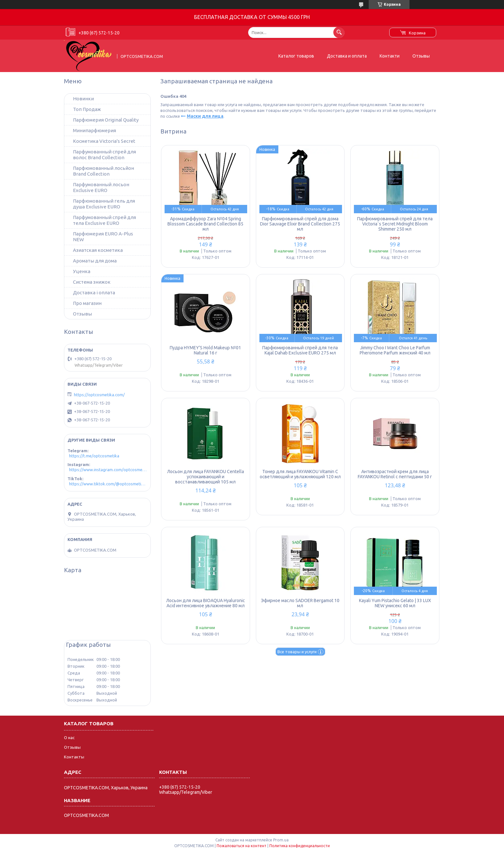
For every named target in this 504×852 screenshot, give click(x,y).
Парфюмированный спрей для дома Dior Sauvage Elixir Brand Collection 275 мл (300, 224)
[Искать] (339, 32)
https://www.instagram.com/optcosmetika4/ (108, 470)
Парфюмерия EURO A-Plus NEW (103, 237)
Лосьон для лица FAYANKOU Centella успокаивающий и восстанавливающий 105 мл (206, 477)
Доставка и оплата (347, 56)
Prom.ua (281, 840)
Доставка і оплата (94, 293)
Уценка (82, 271)
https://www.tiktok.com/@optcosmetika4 (108, 484)
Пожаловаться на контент (242, 846)
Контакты (74, 757)
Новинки (83, 99)
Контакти (390, 56)
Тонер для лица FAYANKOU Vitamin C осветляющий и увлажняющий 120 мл (300, 474)
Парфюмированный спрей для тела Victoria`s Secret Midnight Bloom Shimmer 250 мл (395, 224)
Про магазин (87, 303)
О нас (69, 737)
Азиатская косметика (98, 250)
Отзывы (421, 56)
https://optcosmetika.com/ (99, 395)
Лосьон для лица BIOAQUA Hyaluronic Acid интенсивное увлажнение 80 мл (206, 603)
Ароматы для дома (95, 261)
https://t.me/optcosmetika (94, 456)
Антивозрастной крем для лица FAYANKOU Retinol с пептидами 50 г (395, 474)
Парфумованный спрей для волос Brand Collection (104, 155)
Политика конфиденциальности (300, 846)
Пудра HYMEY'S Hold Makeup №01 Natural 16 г (205, 350)
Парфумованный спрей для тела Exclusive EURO (104, 220)
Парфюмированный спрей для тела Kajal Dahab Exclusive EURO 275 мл (300, 350)
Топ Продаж (87, 109)
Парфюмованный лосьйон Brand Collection (104, 171)
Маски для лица (205, 116)
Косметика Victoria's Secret (104, 141)
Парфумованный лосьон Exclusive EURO (101, 187)
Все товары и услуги (297, 652)
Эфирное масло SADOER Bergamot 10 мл (300, 603)
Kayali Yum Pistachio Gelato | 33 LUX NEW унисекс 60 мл (395, 603)
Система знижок (92, 282)
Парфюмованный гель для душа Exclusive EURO (104, 204)
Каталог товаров (296, 56)
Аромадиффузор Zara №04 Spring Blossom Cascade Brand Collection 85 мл (205, 224)
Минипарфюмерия (94, 130)
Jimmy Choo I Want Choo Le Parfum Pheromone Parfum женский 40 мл (395, 350)
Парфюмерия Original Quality (106, 120)
